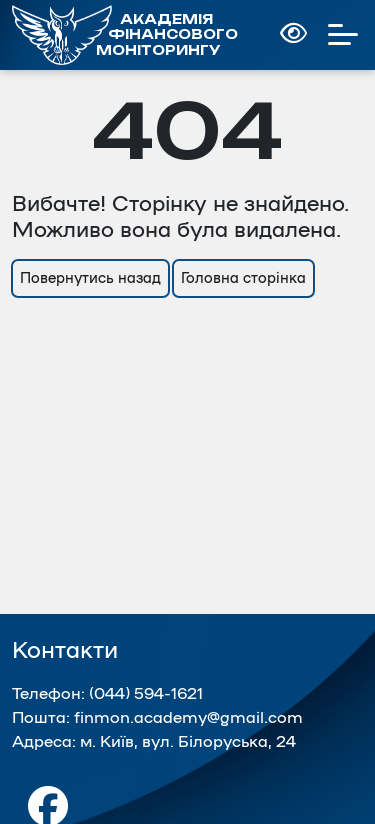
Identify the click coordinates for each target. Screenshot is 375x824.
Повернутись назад (90, 278)
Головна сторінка (243, 278)
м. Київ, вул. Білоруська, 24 (188, 742)
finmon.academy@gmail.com (188, 718)
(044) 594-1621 (146, 694)
